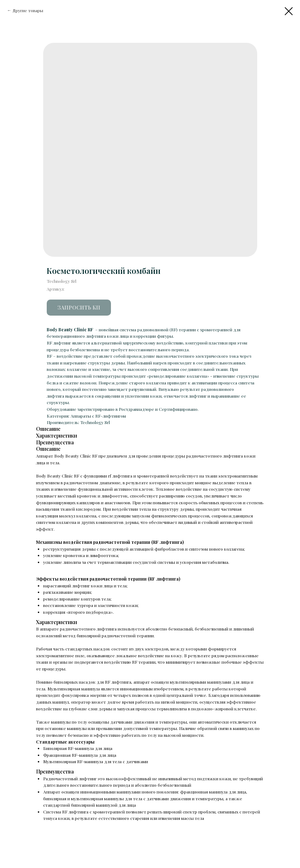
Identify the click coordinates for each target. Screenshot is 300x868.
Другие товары (28, 10)
